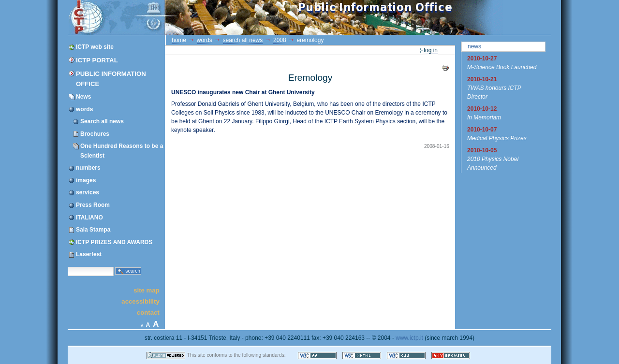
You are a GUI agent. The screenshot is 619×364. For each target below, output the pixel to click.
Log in (431, 50)
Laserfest (89, 254)
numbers (88, 168)
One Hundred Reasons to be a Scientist (122, 151)
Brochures (95, 134)
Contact (148, 313)
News (83, 97)
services (88, 192)
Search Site (67, 266)
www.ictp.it (409, 338)
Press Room (93, 205)
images (86, 180)
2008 (280, 40)
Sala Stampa (93, 230)
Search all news (102, 121)
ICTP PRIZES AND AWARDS (114, 242)
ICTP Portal (251, 17)
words (84, 109)
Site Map (147, 290)
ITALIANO (89, 218)
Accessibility (140, 301)
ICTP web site (95, 47)
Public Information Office (111, 79)
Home (179, 40)
